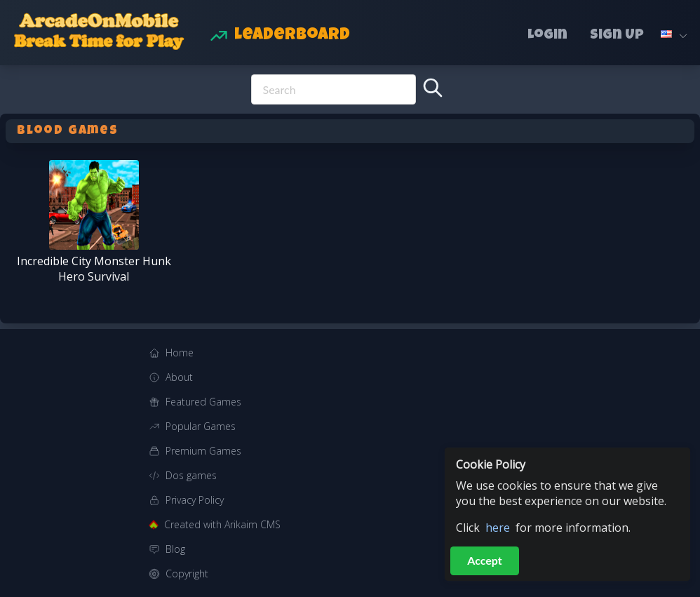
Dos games (191, 475)
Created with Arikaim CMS (222, 524)
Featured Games (203, 402)
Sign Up (617, 36)
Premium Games (203, 451)
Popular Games (201, 426)
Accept (485, 560)
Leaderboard (292, 36)
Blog (175, 549)
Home (180, 353)
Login (547, 36)
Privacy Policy (195, 500)
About (179, 377)
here (498, 528)
